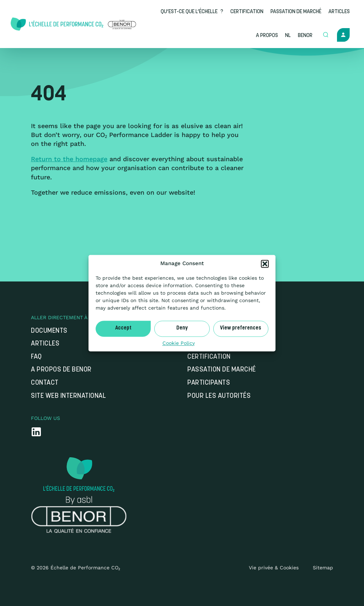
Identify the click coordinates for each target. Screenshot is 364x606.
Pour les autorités (219, 396)
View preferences (241, 328)
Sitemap (323, 568)
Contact (45, 383)
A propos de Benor (61, 370)
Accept (123, 328)
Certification (209, 357)
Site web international (68, 396)
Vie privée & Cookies (274, 568)
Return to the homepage (69, 159)
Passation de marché (222, 370)
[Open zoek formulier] (326, 35)
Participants (209, 383)
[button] (265, 264)
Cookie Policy (179, 343)
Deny (182, 328)
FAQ (36, 357)
